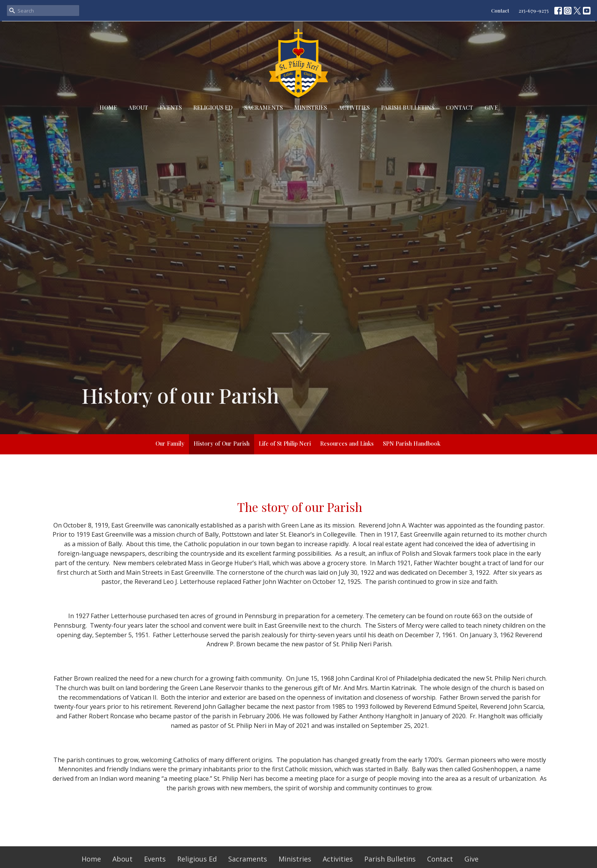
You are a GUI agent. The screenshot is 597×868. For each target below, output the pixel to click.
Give (491, 107)
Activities (354, 107)
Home (108, 107)
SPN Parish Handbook (412, 443)
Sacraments (263, 107)
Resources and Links (347, 443)
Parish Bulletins (408, 107)
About (138, 107)
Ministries (311, 107)
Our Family (170, 443)
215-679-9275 (534, 10)
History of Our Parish (222, 443)
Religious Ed (213, 107)
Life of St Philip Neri (285, 443)
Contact (500, 10)
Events (171, 107)
